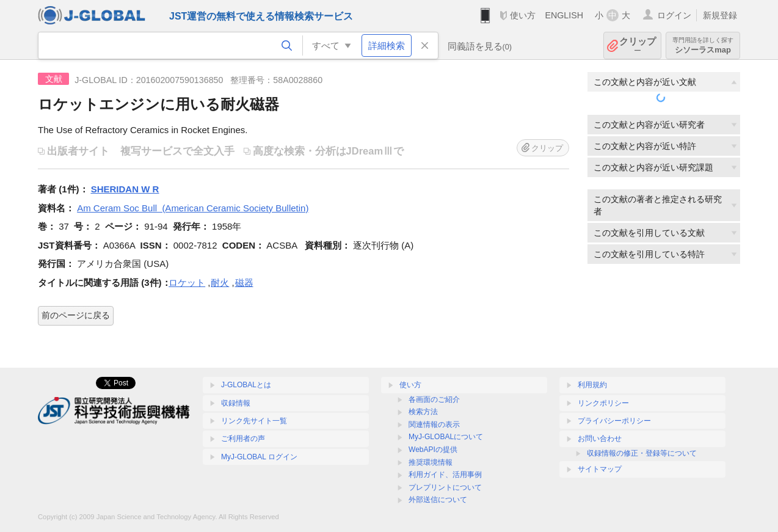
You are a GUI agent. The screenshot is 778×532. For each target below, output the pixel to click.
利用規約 (592, 385)
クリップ (638, 46)
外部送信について (438, 500)
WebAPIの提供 (433, 450)
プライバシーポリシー (614, 421)
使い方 (523, 15)
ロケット (187, 282)
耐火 (220, 282)
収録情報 (236, 403)
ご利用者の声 (243, 439)
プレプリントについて (445, 487)
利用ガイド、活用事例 (445, 475)
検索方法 (423, 412)
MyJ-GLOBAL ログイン (259, 457)
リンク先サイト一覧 (254, 421)
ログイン (674, 15)
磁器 (244, 282)
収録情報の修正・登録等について (642, 453)
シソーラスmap (703, 46)
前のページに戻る (76, 315)
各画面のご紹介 (434, 399)
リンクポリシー (603, 403)
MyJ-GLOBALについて (446, 437)
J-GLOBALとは (246, 385)
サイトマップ (600, 469)
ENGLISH (564, 15)
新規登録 (720, 15)
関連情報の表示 (434, 425)
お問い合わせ (600, 439)
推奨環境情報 (431, 462)
